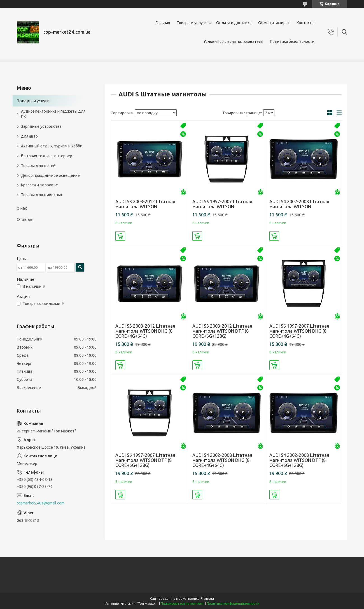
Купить (120, 236)
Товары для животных (42, 195)
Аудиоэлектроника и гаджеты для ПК (53, 114)
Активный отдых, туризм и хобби (52, 146)
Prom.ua (207, 598)
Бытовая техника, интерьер (47, 156)
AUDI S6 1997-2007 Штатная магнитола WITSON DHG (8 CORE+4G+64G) (299, 331)
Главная (163, 23)
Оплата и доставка (234, 23)
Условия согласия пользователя (233, 41)
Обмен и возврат (274, 23)
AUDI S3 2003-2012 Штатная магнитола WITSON (145, 204)
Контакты (305, 23)
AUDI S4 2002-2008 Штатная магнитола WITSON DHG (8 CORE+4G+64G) (222, 460)
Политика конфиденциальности (233, 604)
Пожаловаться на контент (182, 604)
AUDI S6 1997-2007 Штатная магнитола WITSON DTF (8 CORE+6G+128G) (145, 460)
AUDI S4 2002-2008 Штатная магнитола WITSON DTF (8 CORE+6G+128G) (299, 460)
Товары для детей (38, 166)
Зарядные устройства (41, 126)
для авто (29, 136)
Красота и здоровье (39, 185)
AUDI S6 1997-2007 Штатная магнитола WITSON (222, 204)
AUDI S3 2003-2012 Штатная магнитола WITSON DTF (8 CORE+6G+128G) (222, 331)
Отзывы (25, 219)
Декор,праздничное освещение (50, 175)
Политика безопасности (292, 41)
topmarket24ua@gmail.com (41, 503)
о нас (22, 208)
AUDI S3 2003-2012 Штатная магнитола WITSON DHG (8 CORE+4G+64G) (145, 331)
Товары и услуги (192, 23)
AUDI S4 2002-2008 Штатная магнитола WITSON (299, 204)
